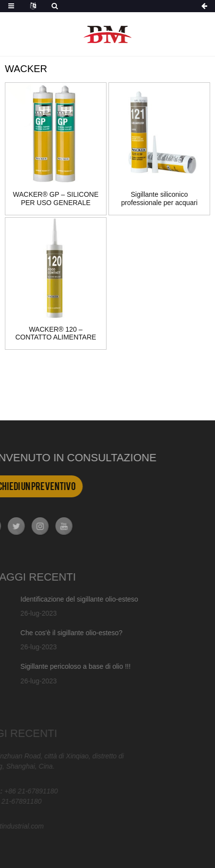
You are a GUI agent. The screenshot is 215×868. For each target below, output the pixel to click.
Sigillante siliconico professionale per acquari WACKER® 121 (159, 199)
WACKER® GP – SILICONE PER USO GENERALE (55, 198)
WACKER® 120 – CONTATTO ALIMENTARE (55, 333)
